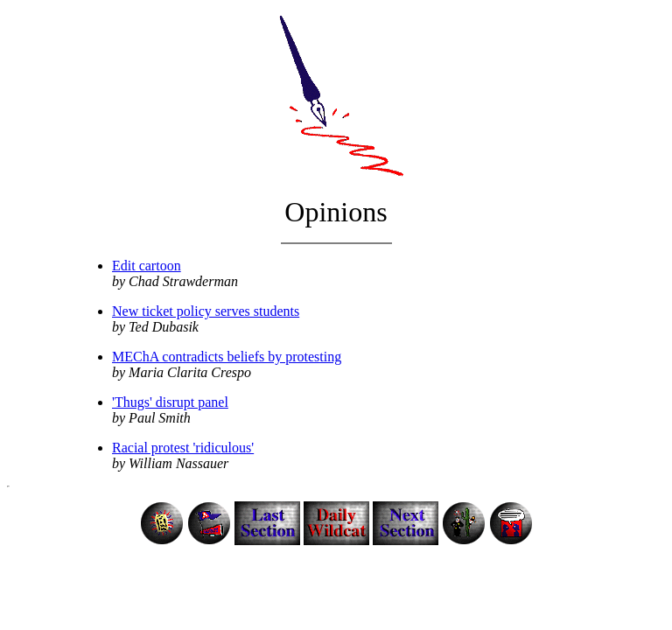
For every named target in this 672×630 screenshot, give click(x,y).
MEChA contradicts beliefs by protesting (227, 357)
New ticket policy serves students (206, 311)
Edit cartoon (147, 266)
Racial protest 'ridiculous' (183, 448)
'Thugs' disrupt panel (170, 402)
